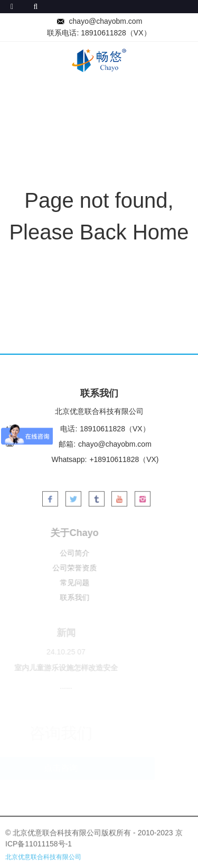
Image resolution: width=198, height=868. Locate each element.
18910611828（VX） (116, 33)
